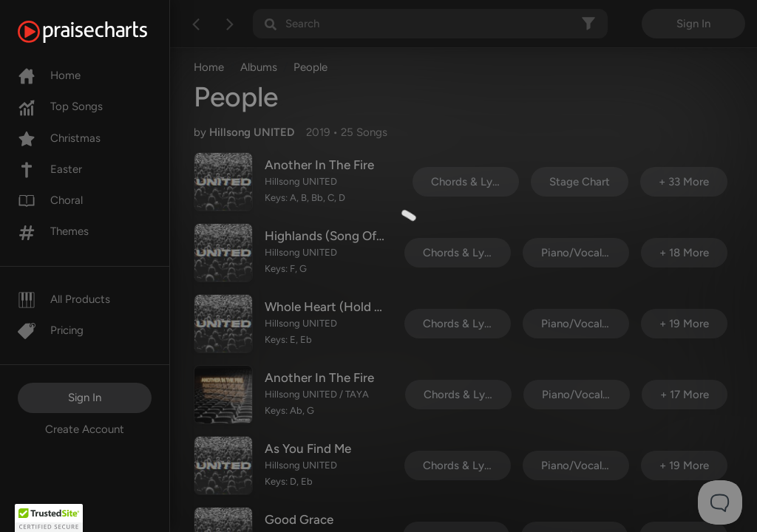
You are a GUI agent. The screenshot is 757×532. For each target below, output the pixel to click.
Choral (50, 200)
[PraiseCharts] (101, 32)
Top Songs (60, 106)
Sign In (85, 398)
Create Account (85, 429)
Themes (53, 231)
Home (49, 75)
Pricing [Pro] (51, 330)
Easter (50, 169)
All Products (64, 299)
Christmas (59, 138)
